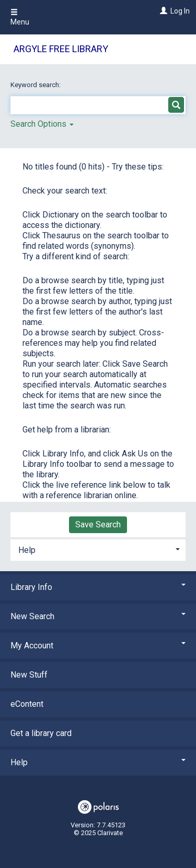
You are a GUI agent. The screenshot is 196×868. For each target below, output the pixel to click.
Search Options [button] (42, 124)
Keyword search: (36, 85)
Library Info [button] (98, 587)
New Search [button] (98, 616)
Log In (180, 11)
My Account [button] (98, 646)
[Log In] (162, 11)
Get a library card (41, 733)
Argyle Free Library (61, 49)
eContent (27, 704)
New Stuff (29, 675)
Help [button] (27, 550)
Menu (20, 17)
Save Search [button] (98, 525)
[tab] (98, 549)
